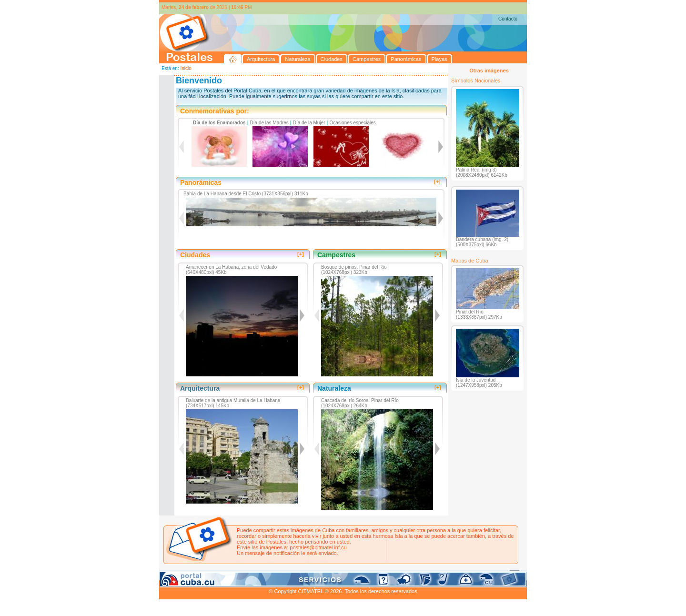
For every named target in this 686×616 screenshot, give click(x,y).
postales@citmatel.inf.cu (318, 547)
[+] (437, 182)
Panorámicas (312, 575)
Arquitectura (189, 575)
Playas (339, 575)
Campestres (278, 575)
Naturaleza (221, 575)
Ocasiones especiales (353, 123)
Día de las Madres (269, 123)
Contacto (508, 19)
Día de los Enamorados (219, 123)
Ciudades (249, 575)
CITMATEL (384, 586)
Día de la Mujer (309, 123)
